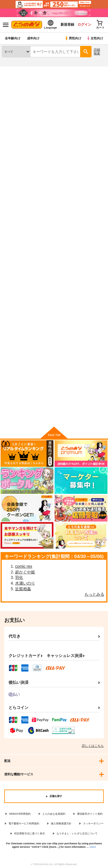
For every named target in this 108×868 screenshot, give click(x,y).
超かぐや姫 (25, 572)
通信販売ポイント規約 (90, 814)
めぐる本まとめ (87, 211)
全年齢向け (13, 38)
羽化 (19, 577)
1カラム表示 (101, 138)
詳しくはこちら (93, 746)
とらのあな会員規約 (54, 814)
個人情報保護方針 (61, 824)
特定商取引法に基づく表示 (30, 833)
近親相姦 (23, 589)
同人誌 (34, 70)
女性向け (95, 38)
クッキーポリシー (93, 824)
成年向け (33, 38)
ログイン (84, 25)
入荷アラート (16, 79)
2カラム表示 (91, 138)
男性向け (73, 38)
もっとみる (94, 594)
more (93, 847)
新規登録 (67, 25)
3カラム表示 (81, 138)
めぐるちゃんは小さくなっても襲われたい (17, 216)
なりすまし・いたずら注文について (77, 833)
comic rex (24, 566)
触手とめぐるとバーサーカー (53, 213)
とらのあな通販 (13, 70)
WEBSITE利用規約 (20, 814)
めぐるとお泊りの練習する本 (17, 346)
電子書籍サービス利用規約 (24, 824)
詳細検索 (97, 51)
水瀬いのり (25, 583)
